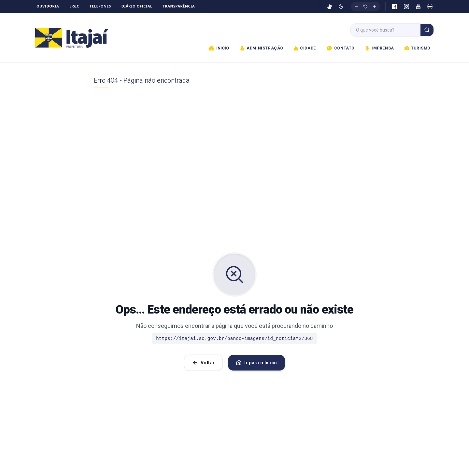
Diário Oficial (137, 6)
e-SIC (74, 6)
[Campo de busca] (386, 30)
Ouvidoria (48, 6)
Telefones (100, 6)
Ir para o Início (256, 363)
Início (219, 48)
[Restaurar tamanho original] (365, 7)
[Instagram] (406, 7)
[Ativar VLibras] (330, 7)
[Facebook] (395, 7)
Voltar (203, 363)
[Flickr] (430, 7)
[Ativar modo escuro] (341, 7)
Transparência (179, 6)
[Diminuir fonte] (356, 7)
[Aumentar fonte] (375, 7)
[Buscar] (427, 30)
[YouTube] (418, 7)
